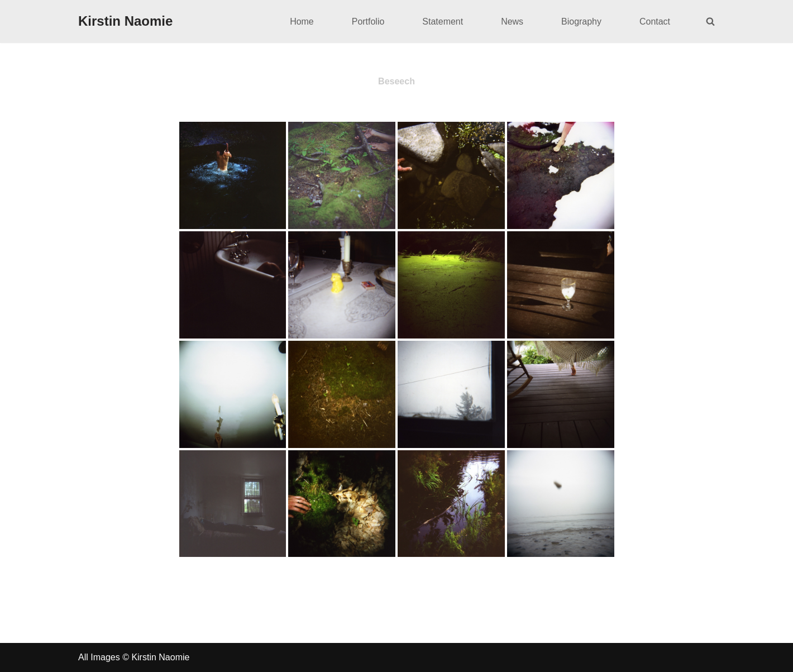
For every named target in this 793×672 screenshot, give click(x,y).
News (512, 22)
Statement (443, 22)
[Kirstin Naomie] (125, 22)
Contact (655, 22)
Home (301, 22)
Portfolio (368, 22)
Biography (581, 22)
